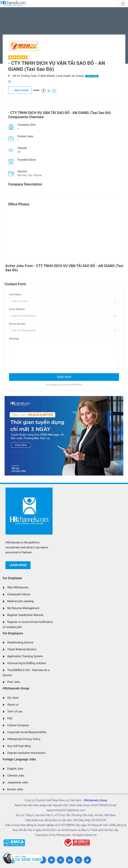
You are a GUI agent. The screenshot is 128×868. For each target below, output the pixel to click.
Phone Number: (18, 324)
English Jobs (15, 769)
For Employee (12, 578)
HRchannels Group (16, 688)
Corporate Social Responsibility (27, 732)
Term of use (15, 711)
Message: (14, 339)
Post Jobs (14, 682)
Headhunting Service (20, 642)
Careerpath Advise (19, 594)
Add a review (20, 90)
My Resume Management (23, 608)
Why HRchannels (18, 587)
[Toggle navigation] (123, 4)
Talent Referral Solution (22, 649)
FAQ (10, 718)
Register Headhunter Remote (25, 615)
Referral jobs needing (20, 601)
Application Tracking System (25, 656)
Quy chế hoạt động (19, 746)
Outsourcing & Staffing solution (27, 663)
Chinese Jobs (16, 776)
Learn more (18, 565)
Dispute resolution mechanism (26, 753)
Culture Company (18, 725)
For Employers (13, 633)
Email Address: (17, 309)
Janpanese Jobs (18, 782)
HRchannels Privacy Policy (24, 739)
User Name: (15, 294)
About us (13, 705)
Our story (13, 698)
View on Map (92, 76)
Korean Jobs (15, 789)
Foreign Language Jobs (19, 759)
